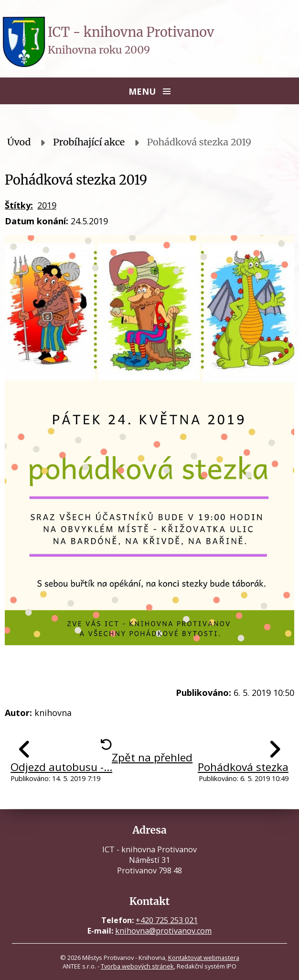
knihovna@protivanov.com (163, 931)
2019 (47, 205)
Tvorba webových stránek (137, 966)
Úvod (19, 142)
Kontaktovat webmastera (204, 958)
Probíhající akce (89, 142)
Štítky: (19, 205)
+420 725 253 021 (167, 920)
